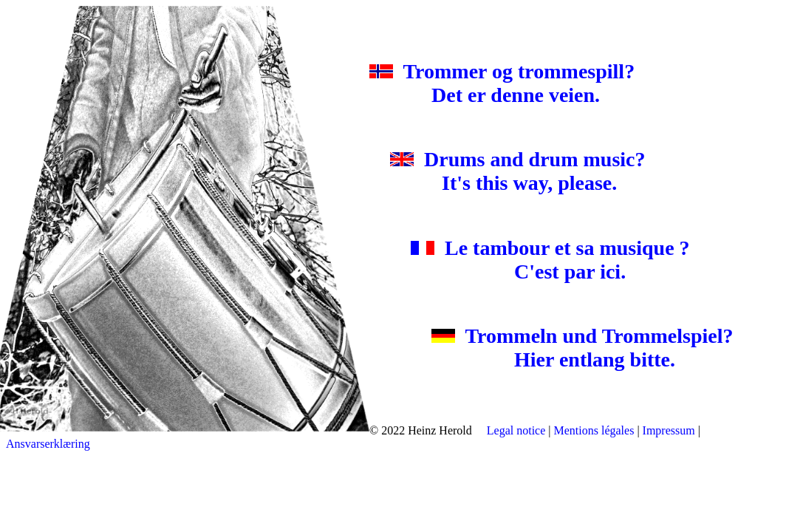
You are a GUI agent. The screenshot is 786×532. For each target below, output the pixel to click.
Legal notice (516, 430)
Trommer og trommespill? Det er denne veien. (512, 83)
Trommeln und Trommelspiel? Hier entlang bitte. (561, 348)
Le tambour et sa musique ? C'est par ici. (540, 260)
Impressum (669, 430)
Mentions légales (594, 430)
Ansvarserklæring (48, 444)
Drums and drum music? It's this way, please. (523, 171)
